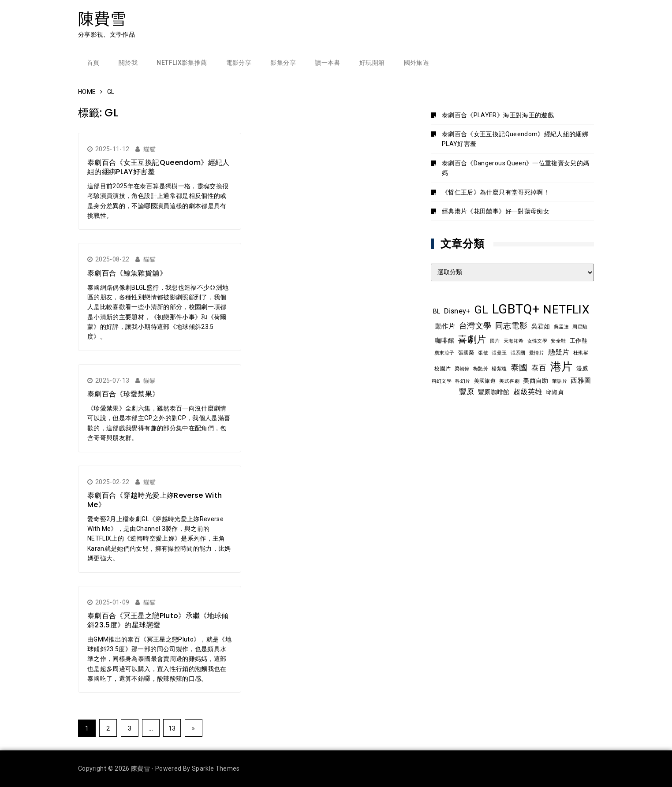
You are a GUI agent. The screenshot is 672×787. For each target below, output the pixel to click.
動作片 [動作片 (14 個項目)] (445, 326)
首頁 (93, 63)
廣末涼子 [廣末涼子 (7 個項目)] (444, 353)
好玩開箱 (372, 63)
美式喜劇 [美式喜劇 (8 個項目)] (509, 381)
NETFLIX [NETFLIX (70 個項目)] (566, 310)
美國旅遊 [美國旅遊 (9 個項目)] (485, 381)
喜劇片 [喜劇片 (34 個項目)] (472, 339)
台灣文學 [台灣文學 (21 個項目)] (475, 326)
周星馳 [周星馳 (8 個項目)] (580, 327)
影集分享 (283, 63)
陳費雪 (102, 19)
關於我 (128, 63)
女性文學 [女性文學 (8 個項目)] (537, 341)
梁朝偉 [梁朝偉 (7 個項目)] (462, 369)
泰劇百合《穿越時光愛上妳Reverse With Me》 (155, 500)
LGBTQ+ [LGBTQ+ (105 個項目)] (516, 309)
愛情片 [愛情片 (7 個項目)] (537, 353)
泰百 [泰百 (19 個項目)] (539, 368)
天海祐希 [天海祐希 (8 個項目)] (513, 341)
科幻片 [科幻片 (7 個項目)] (463, 381)
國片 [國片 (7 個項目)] (495, 341)
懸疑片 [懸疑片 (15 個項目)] (559, 352)
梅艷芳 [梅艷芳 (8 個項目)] (481, 369)
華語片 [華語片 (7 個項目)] (560, 381)
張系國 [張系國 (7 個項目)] (518, 353)
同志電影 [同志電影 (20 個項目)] (511, 326)
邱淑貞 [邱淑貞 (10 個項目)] (555, 392)
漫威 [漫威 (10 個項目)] (582, 368)
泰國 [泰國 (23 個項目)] (519, 368)
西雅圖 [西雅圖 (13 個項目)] (581, 380)
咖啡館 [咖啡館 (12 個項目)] (445, 340)
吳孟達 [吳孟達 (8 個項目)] (561, 327)
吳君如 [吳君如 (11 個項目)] (541, 326)
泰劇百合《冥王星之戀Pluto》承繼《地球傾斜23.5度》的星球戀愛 (158, 620)
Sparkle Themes (216, 768)
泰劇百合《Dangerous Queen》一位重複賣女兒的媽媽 (516, 168)
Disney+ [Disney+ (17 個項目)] (457, 311)
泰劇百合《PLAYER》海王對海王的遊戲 (498, 115)
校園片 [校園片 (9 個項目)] (442, 369)
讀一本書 (327, 63)
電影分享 (239, 63)
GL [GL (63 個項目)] (481, 310)
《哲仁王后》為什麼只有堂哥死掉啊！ (496, 192)
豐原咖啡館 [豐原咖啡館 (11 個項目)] (494, 392)
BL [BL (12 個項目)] (437, 311)
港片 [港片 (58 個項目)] (562, 367)
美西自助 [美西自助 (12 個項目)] (536, 380)
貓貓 (150, 149)
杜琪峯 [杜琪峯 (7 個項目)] (581, 353)
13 (172, 728)
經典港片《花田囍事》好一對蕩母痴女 (496, 211)
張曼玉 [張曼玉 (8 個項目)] (499, 353)
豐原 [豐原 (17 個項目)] (467, 392)
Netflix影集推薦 (182, 63)
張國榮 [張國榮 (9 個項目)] (466, 353)
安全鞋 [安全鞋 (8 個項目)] (558, 341)
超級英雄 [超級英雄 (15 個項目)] (528, 392)
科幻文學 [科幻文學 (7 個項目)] (442, 381)
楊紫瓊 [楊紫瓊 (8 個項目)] (499, 369)
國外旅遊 (416, 63)
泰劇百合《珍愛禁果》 (123, 394)
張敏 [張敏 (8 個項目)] (483, 353)
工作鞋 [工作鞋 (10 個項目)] (579, 341)
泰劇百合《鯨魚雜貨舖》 (127, 273)
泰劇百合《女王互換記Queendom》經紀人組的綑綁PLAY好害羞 (159, 167)
